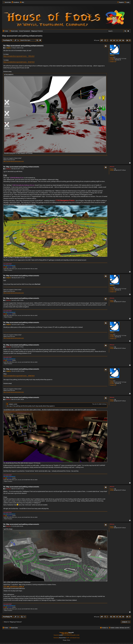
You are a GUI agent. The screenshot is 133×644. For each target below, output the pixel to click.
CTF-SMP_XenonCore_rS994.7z (14, 587)
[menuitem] (15, 2)
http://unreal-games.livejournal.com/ (14, 161)
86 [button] (123, 40)
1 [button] (107, 40)
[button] (102, 40)
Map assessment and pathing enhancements (22, 36)
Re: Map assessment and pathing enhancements (23, 46)
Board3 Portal (62, 638)
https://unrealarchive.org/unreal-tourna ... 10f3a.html (19, 56)
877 (114, 57)
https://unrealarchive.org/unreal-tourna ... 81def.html (19, 62)
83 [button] (114, 40)
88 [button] (127, 40)
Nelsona (112, 167)
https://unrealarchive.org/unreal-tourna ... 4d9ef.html (19, 376)
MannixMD (71, 633)
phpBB (61, 635)
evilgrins (112, 55)
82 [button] (111, 40)
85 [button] (120, 40)
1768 (115, 169)
